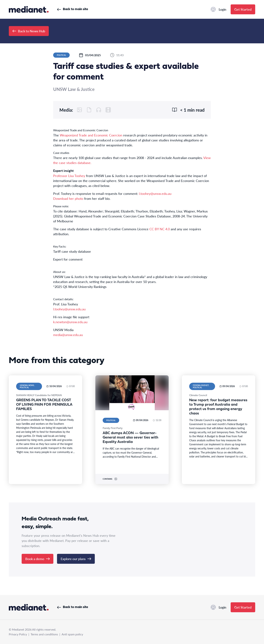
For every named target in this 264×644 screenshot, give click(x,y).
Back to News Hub (29, 31)
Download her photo (68, 198)
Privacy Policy (18, 634)
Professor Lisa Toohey (69, 176)
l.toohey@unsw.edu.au (155, 193)
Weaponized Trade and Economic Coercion (91, 135)
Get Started (243, 9)
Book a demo (37, 559)
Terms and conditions (44, 634)
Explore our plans (76, 559)
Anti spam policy (72, 634)
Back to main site (73, 9)
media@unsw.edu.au (68, 335)
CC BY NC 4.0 (160, 229)
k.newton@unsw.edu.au (70, 322)
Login (218, 9)
